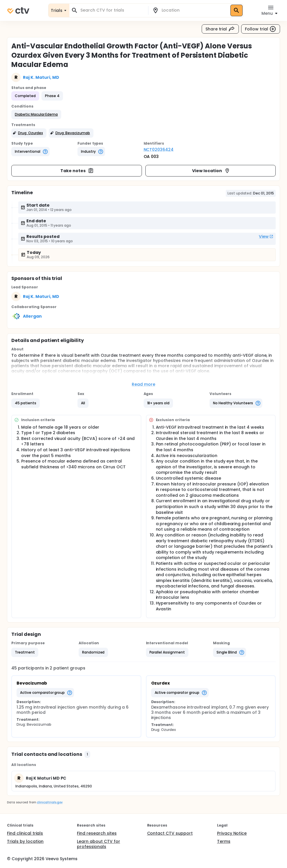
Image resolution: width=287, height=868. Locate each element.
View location (211, 171)
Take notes (77, 171)
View (266, 236)
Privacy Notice (232, 833)
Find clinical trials (25, 833)
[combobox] (112, 10)
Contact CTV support (170, 833)
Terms (224, 841)
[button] (36, 114)
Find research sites (97, 833)
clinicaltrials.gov (50, 802)
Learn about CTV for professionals (98, 844)
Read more (143, 384)
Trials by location (25, 841)
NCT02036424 (159, 150)
